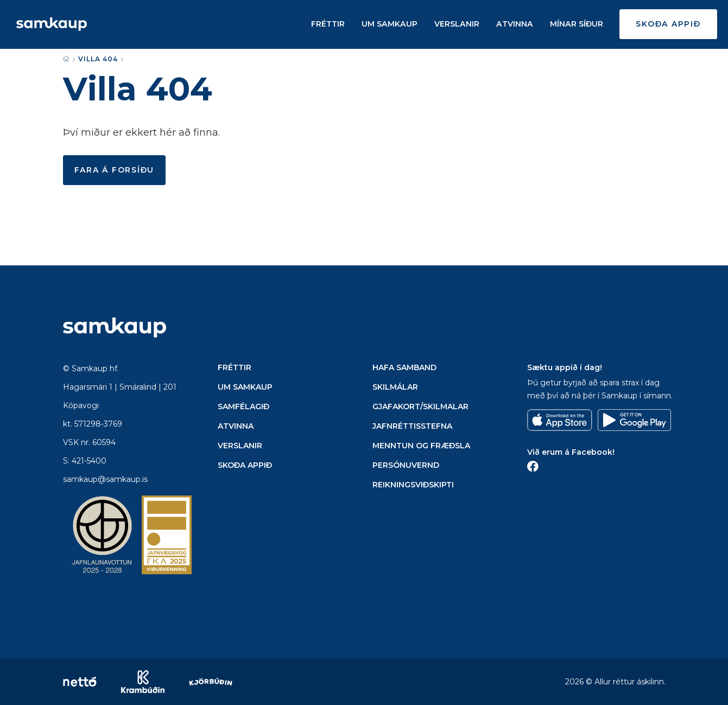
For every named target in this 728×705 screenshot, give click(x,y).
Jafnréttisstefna (412, 426)
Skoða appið (668, 24)
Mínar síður (577, 24)
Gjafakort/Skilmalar (420, 407)
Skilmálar (395, 387)
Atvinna (516, 24)
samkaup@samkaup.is (105, 479)
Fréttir (331, 24)
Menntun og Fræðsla (421, 446)
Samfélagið (243, 407)
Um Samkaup (392, 24)
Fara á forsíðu (115, 170)
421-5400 (89, 461)
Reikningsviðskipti (413, 485)
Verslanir (459, 24)
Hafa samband (404, 367)
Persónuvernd (406, 465)
